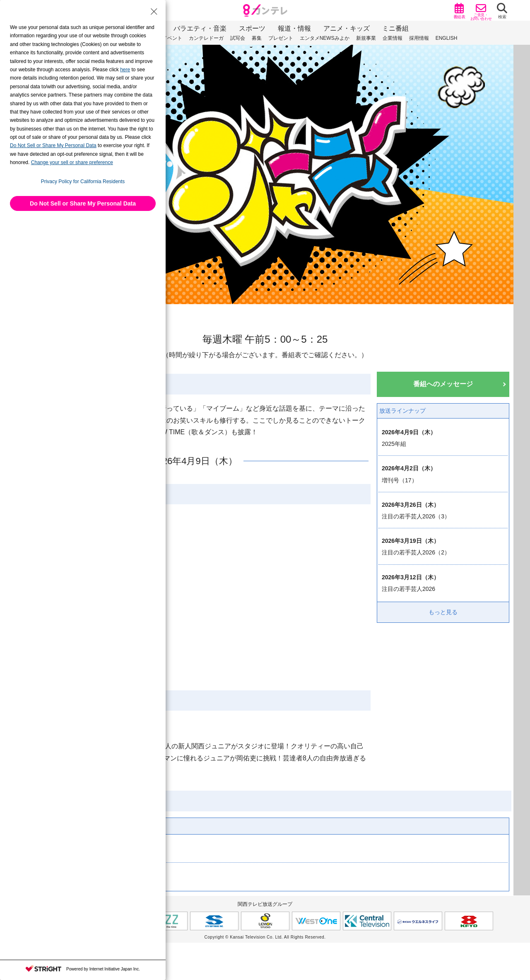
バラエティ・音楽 (200, 28)
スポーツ (252, 28)
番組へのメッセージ (443, 384)
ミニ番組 (395, 28)
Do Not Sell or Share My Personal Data (83, 203)
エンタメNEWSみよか (325, 38)
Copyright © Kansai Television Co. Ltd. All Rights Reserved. (265, 937)
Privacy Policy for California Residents (83, 181)
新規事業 (366, 38)
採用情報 (419, 38)
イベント (172, 38)
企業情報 (393, 38)
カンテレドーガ (206, 38)
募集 (257, 38)
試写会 (238, 38)
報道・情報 (294, 28)
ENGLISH (447, 38)
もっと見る (443, 612)
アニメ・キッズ (347, 28)
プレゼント (281, 38)
